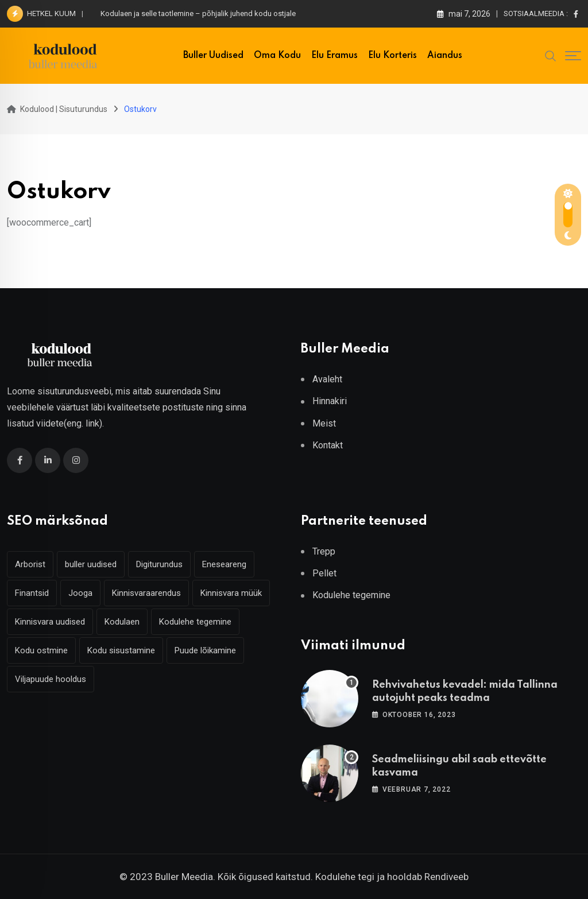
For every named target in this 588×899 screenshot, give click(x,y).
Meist (324, 423)
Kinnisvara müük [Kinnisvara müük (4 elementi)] (231, 593)
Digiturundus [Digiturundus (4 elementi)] (159, 564)
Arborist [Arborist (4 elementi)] (30, 564)
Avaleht (327, 379)
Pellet (324, 573)
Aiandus (445, 56)
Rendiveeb (446, 877)
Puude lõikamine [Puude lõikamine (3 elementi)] (205, 650)
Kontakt (328, 445)
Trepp (324, 551)
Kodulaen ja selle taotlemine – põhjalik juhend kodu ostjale (198, 13)
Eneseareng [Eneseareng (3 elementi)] (224, 564)
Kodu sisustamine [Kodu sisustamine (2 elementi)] (121, 650)
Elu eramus (334, 56)
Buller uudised (213, 56)
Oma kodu (277, 56)
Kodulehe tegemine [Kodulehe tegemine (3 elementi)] (195, 622)
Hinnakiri (330, 401)
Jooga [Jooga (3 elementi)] (80, 593)
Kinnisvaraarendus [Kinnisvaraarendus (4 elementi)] (146, 593)
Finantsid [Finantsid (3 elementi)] (32, 593)
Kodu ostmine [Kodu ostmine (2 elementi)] (41, 650)
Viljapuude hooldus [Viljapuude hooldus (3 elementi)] (51, 679)
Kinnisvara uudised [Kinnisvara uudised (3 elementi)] (50, 622)
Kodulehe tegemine (351, 595)
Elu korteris (392, 56)
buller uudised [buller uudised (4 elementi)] (91, 564)
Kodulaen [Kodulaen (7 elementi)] (122, 622)
